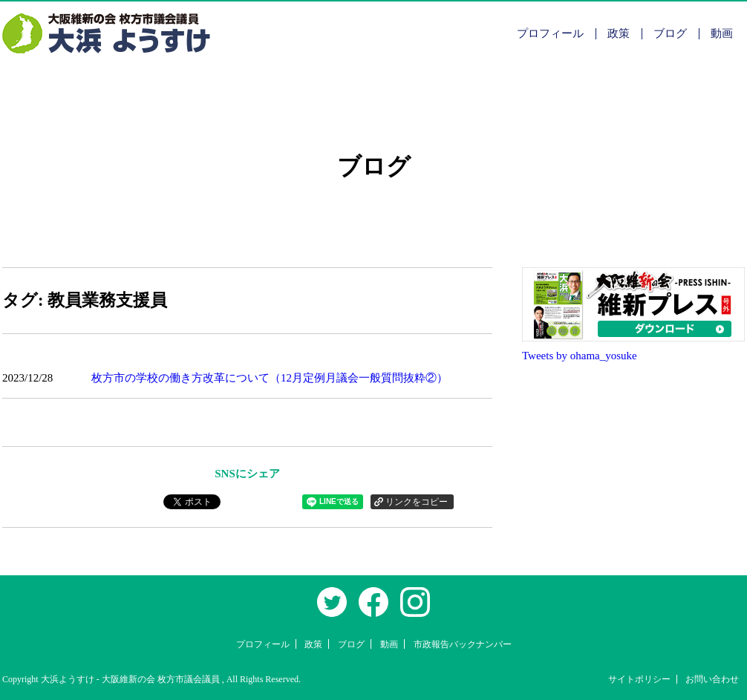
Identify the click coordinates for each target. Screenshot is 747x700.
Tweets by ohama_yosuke (580, 356)
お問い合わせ (712, 679)
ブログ (670, 33)
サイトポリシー (639, 679)
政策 (619, 33)
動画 (722, 33)
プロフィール (550, 33)
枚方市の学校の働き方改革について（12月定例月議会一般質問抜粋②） (270, 378)
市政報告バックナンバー (463, 644)
